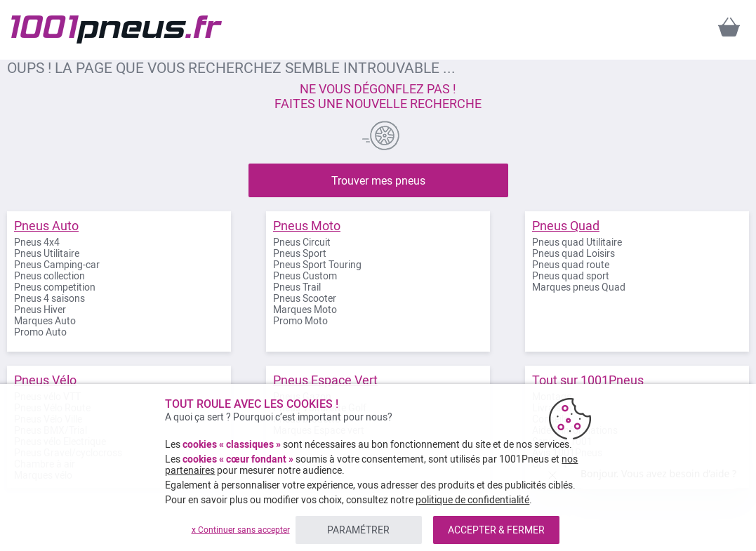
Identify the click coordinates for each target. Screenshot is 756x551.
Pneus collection (49, 276)
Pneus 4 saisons (49, 298)
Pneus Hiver (40, 310)
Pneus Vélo (45, 380)
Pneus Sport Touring (317, 265)
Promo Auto (40, 332)
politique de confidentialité (472, 500)
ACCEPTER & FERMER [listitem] (496, 530)
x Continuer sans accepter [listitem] (241, 530)
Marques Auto (45, 321)
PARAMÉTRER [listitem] (358, 530)
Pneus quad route (571, 265)
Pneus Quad (566, 226)
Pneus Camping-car (57, 265)
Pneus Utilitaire (47, 253)
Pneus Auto (46, 226)
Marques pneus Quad (579, 287)
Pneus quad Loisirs (573, 253)
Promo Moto (300, 321)
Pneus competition (55, 287)
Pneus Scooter (305, 298)
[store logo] (117, 29)
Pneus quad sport (571, 276)
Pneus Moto (307, 226)
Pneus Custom (305, 276)
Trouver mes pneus (378, 181)
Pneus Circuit (302, 242)
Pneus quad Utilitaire (577, 242)
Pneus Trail (297, 287)
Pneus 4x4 (37, 242)
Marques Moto (305, 310)
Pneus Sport (300, 253)
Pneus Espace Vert (325, 380)
